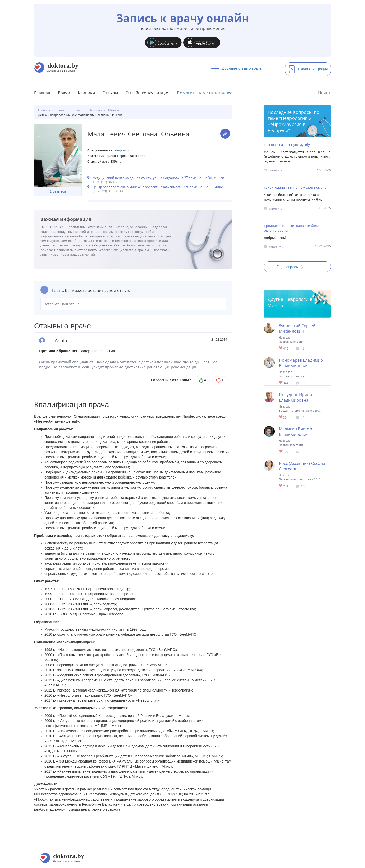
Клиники (86, 93)
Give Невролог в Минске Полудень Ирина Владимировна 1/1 (281, 417)
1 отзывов (58, 191)
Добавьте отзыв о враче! (237, 68)
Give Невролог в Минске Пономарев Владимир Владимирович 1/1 (281, 383)
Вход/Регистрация (307, 69)
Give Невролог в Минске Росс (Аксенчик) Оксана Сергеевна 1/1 (281, 486)
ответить (276, 170)
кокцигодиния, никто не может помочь (295, 187)
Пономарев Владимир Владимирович (301, 363)
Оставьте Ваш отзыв (133, 304)
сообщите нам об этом (107, 245)
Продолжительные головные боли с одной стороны (292, 228)
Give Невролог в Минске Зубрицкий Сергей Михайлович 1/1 (281, 348)
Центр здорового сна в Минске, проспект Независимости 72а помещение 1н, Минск (158, 187)
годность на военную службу (287, 145)
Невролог (122, 150)
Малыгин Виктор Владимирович (295, 432)
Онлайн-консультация (147, 93)
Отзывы (110, 93)
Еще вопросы (291, 267)
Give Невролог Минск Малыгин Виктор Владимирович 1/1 (281, 451)
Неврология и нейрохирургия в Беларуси (290, 124)
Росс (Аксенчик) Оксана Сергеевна (302, 466)
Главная (42, 93)
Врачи (64, 93)
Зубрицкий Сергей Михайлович (297, 328)
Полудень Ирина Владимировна (295, 397)
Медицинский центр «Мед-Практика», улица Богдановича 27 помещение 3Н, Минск (158, 178)
